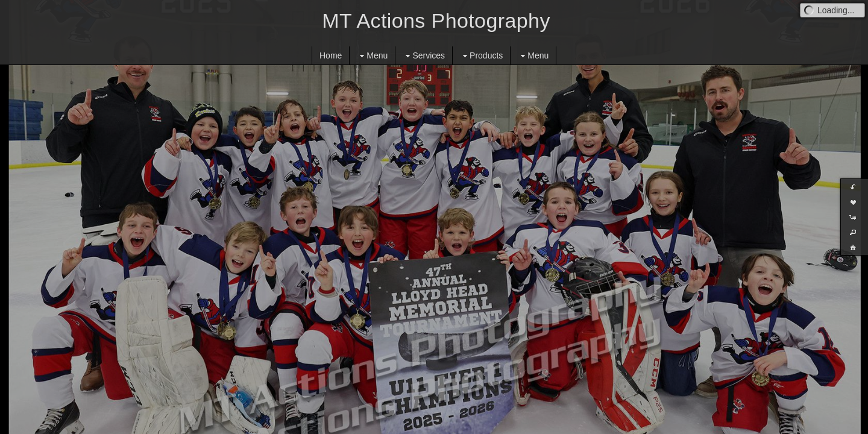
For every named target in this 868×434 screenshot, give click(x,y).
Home (331, 55)
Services (424, 56)
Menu (372, 56)
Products (481, 56)
